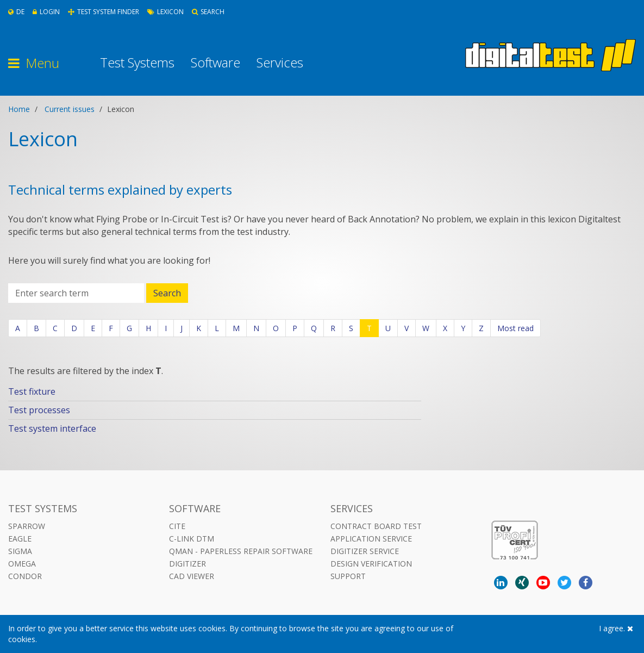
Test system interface (52, 428)
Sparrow (27, 526)
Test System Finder (104, 12)
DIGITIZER (187, 564)
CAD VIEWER (192, 576)
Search (208, 12)
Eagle (20, 539)
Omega (22, 564)
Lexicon (165, 12)
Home (19, 109)
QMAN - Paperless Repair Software (241, 551)
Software (215, 63)
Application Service (371, 539)
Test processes (39, 410)
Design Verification (371, 564)
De (16, 12)
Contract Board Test (376, 526)
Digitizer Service (365, 551)
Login (46, 12)
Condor (25, 576)
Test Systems (137, 63)
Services (280, 63)
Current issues (70, 109)
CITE (177, 526)
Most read (515, 328)
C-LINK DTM (192, 539)
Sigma (20, 551)
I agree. (616, 628)
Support (348, 576)
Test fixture (32, 391)
